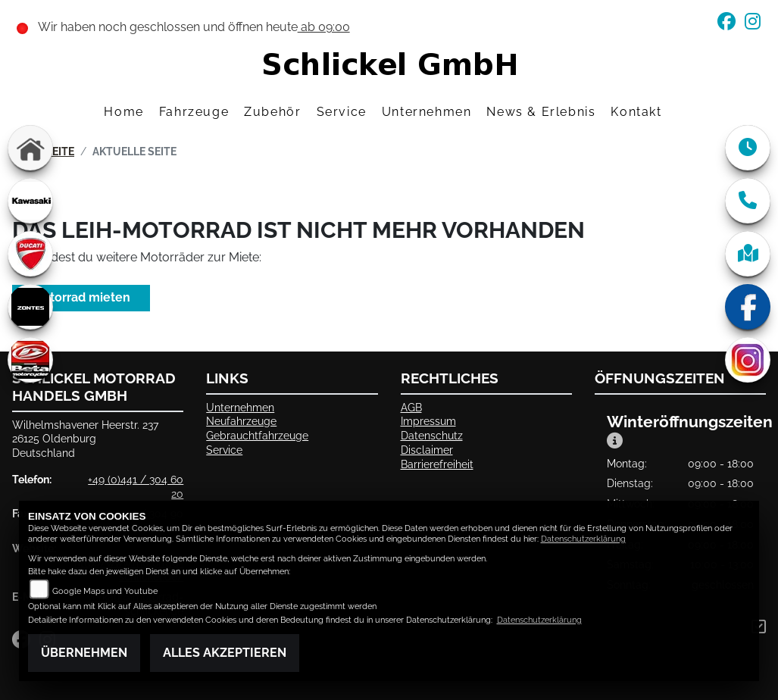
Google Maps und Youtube (105, 591)
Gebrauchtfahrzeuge (257, 435)
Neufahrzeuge (241, 421)
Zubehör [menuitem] (272, 112)
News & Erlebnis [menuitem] (541, 112)
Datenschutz (432, 435)
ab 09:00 (324, 27)
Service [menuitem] (342, 112)
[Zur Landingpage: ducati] (30, 254)
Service (224, 450)
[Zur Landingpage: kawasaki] (30, 201)
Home (123, 112)
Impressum (428, 421)
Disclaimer (427, 450)
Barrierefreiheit (437, 464)
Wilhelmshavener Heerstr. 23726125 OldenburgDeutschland (85, 439)
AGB (411, 407)
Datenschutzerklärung (583, 539)
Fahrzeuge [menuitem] (194, 112)
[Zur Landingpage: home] (30, 148)
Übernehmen (84, 653)
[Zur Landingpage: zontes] (30, 307)
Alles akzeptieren (225, 653)
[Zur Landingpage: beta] (30, 360)
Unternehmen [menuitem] (427, 112)
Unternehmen (240, 407)
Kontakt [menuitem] (636, 112)
